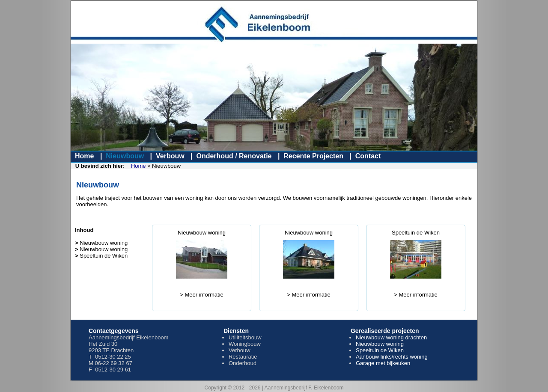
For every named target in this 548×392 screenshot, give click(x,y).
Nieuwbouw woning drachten (391, 337)
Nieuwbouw (125, 156)
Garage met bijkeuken (383, 363)
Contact (368, 156)
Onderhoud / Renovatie (234, 156)
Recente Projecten (313, 156)
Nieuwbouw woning (202, 233)
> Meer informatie (202, 295)
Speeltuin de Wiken (416, 233)
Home (84, 156)
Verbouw (170, 156)
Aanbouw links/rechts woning (392, 357)
